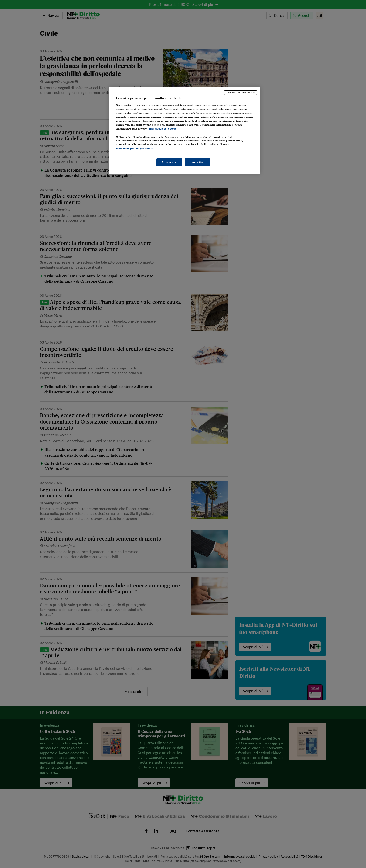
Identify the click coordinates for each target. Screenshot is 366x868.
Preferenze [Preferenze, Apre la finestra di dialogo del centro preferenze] (169, 162)
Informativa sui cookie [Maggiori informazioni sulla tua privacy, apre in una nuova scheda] (163, 129)
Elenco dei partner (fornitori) (134, 148)
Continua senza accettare (241, 93)
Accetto (197, 162)
